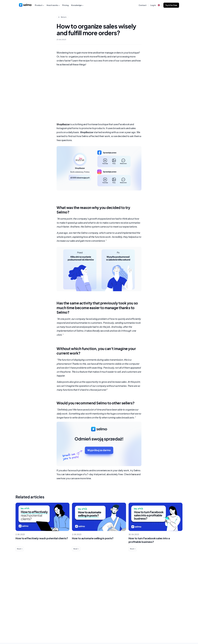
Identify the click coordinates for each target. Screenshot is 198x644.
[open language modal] (160, 5)
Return (63, 17)
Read (20, 550)
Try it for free (171, 5)
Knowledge (77, 5)
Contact (143, 5)
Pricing (65, 5)
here (134, 475)
